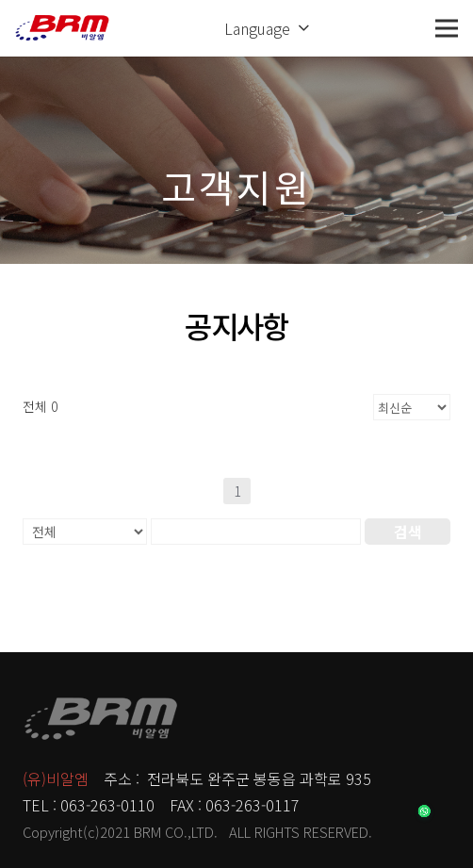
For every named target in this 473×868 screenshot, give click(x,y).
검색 (408, 532)
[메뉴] (447, 28)
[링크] (62, 28)
